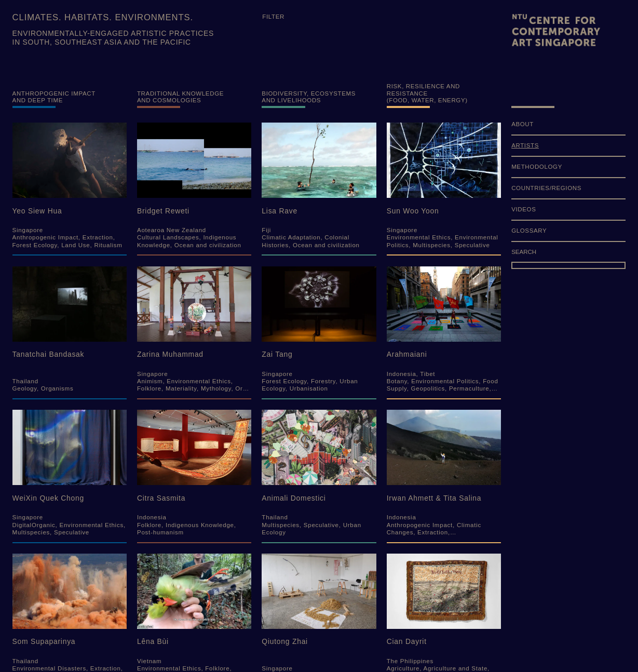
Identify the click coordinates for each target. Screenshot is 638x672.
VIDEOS (524, 209)
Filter (273, 17)
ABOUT (522, 124)
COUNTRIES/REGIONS (546, 188)
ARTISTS (525, 145)
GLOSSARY (529, 231)
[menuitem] (568, 128)
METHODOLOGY (537, 167)
